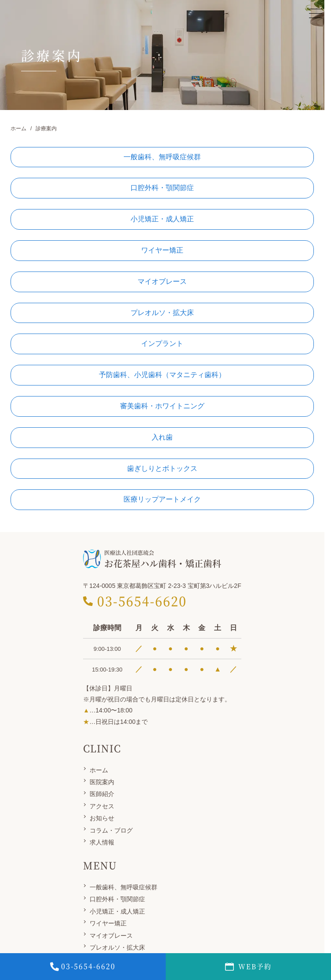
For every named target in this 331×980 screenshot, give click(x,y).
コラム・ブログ (111, 830)
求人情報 (102, 842)
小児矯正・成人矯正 (117, 911)
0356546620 (83, 967)
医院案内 (102, 782)
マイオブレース (111, 936)
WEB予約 (248, 967)
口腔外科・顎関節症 (117, 899)
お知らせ (102, 818)
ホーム (99, 770)
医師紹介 (102, 794)
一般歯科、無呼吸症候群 (124, 887)
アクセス (102, 806)
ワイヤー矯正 (108, 923)
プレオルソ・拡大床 (117, 947)
